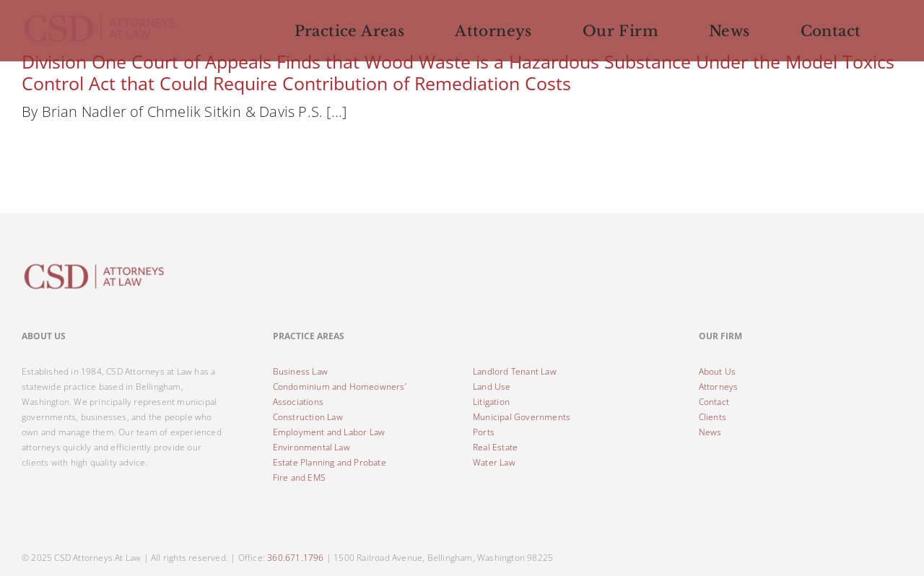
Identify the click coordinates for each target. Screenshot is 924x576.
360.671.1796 (295, 558)
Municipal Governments (522, 417)
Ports (484, 432)
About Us (718, 371)
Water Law (494, 462)
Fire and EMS (299, 477)
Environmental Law (311, 447)
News (710, 432)
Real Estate (495, 447)
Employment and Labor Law (329, 432)
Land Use (492, 387)
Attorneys (719, 387)
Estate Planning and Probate (330, 462)
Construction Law (308, 417)
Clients (712, 417)
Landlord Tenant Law (515, 371)
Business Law (300, 371)
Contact (714, 402)
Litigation (491, 402)
